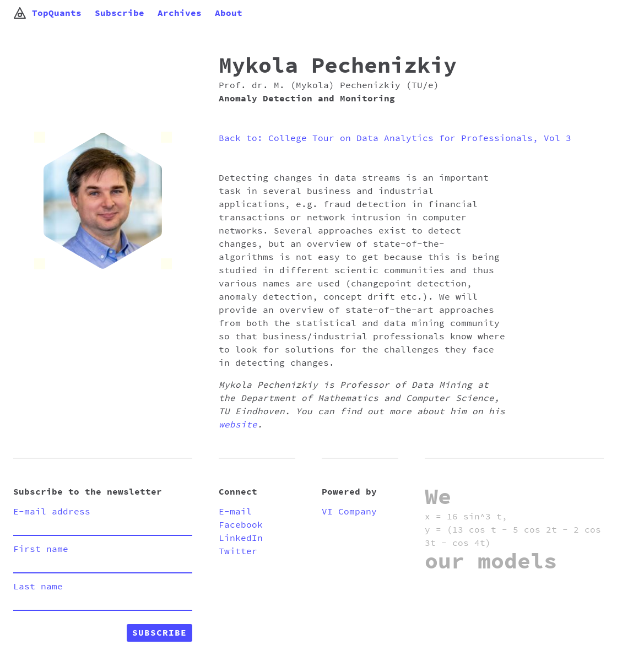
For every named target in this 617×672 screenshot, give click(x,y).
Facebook (241, 525)
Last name (38, 587)
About (229, 13)
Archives (180, 13)
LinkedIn (241, 538)
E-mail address (52, 512)
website (238, 425)
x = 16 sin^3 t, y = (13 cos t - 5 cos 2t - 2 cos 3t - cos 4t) (513, 530)
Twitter (238, 551)
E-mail (235, 512)
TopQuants (47, 13)
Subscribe (120, 13)
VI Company (349, 512)
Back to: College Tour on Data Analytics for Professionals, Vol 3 (395, 138)
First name (41, 549)
